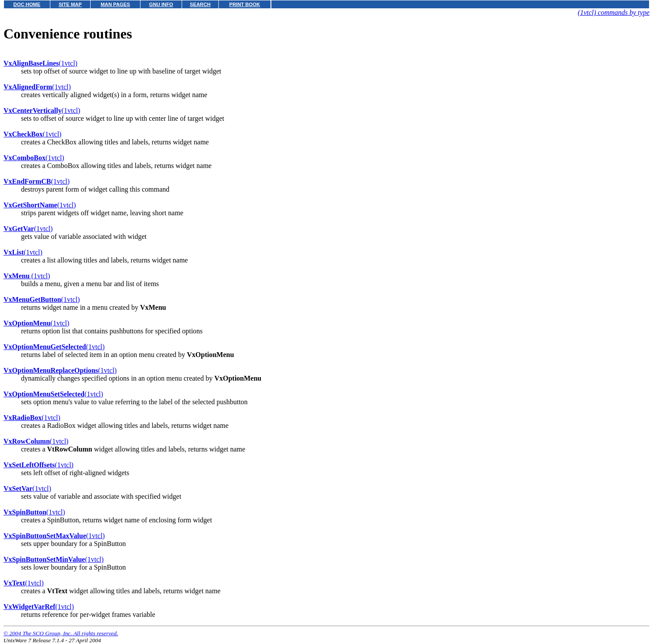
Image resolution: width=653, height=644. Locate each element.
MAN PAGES (115, 4)
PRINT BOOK (245, 4)
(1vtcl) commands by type (614, 12)
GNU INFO (161, 4)
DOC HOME (27, 4)
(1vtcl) (40, 63)
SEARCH (200, 4)
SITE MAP (70, 4)
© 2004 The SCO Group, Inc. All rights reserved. (61, 633)
